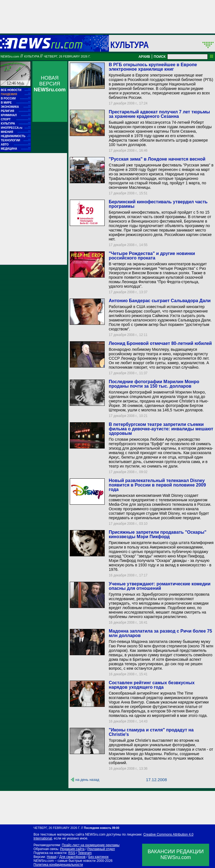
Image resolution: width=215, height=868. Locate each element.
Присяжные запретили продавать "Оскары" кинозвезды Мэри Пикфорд (157, 534)
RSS (72, 853)
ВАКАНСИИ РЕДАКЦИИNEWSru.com (176, 854)
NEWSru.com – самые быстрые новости (64, 861)
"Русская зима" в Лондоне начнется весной (157, 159)
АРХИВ (144, 57)
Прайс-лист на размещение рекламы (91, 845)
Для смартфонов (72, 857)
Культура (130, 45)
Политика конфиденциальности (58, 865)
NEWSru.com (10, 56)
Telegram (85, 853)
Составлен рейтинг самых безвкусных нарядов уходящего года (151, 685)
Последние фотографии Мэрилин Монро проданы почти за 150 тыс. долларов (154, 384)
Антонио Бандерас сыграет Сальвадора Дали (160, 301)
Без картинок (98, 857)
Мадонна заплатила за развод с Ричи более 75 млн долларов (160, 633)
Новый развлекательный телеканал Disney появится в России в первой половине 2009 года (157, 485)
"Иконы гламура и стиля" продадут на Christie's (151, 732)
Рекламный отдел (101, 849)
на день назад (87, 780)
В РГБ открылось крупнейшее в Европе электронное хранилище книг (153, 67)
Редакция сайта (72, 849)
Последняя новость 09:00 (102, 828)
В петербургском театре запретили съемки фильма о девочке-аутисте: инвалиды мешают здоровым (161, 429)
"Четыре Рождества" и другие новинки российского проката (152, 256)
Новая (52, 857)
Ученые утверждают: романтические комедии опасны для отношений (159, 586)
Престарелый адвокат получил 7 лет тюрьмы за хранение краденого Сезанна (159, 114)
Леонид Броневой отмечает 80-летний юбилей (160, 343)
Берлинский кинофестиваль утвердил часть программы (158, 204)
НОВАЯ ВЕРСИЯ (50, 84)
